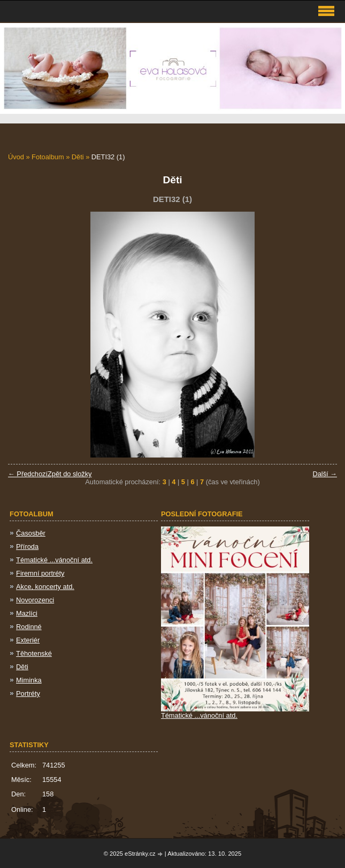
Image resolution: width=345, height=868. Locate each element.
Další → (325, 474)
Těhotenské (34, 653)
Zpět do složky (70, 474)
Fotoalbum (48, 157)
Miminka (29, 680)
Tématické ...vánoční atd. (54, 560)
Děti (78, 157)
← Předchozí (28, 474)
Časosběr (31, 533)
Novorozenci (35, 600)
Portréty (28, 693)
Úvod (16, 157)
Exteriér (28, 640)
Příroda (27, 547)
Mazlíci (27, 613)
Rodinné (29, 627)
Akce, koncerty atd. (45, 587)
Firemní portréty (40, 573)
